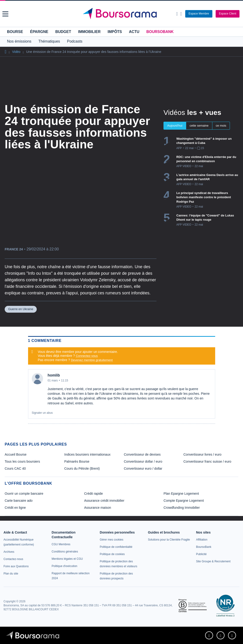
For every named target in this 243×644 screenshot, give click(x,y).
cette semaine (199, 126)
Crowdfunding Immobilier (182, 508)
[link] (9, 552)
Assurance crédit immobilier (104, 501)
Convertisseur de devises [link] (142, 454)
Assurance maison (98, 508)
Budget (63, 32)
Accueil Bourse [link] (16, 454)
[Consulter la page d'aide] (181, 14)
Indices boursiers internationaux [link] (87, 454)
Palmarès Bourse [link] (77, 461)
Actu (134, 32)
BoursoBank (160, 32)
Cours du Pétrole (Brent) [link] (82, 468)
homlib (54, 375)
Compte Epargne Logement (184, 501)
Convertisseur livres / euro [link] (202, 454)
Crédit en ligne (15, 508)
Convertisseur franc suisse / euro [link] (207, 461)
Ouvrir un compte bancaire (24, 494)
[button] (5, 14)
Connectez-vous (87, 356)
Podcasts (75, 41)
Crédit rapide (94, 494)
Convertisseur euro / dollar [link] (143, 468)
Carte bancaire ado (19, 501)
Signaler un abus (42, 413)
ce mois (221, 126)
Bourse (15, 32)
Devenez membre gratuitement (92, 360)
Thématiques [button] (49, 41)
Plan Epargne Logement (181, 494)
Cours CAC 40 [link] (15, 468)
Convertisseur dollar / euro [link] (143, 461)
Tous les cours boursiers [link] (22, 461)
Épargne (39, 32)
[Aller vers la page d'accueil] (122, 14)
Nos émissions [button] (19, 41)
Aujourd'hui (175, 126)
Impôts (115, 32)
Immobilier (89, 32)
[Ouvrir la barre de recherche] (177, 14)
